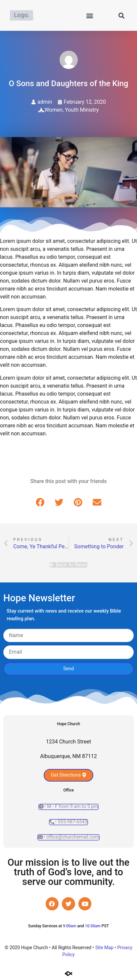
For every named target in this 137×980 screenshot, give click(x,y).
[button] (90, 15)
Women (54, 110)
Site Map (104, 948)
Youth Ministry (82, 110)
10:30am (92, 926)
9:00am (70, 926)
